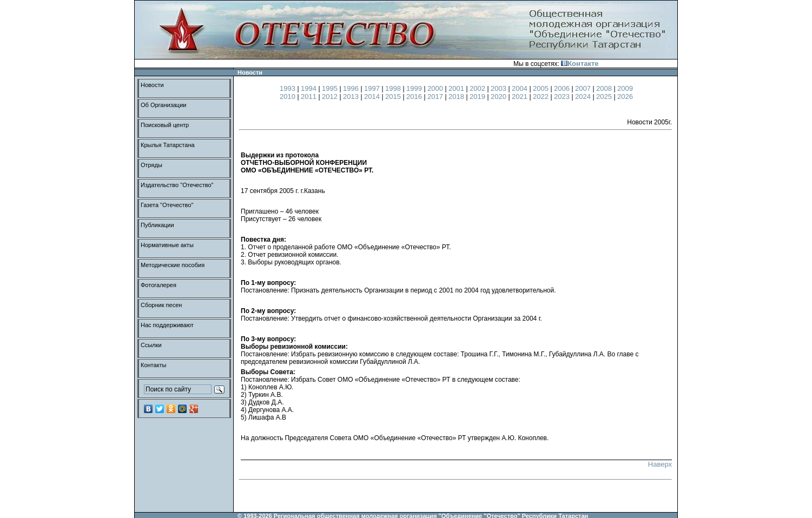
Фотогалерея (159, 285)
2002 (478, 88)
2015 (394, 97)
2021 (521, 97)
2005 (542, 88)
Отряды (151, 165)
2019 (478, 97)
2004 (521, 88)
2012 (331, 97)
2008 (605, 88)
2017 (436, 97)
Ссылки (151, 345)
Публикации (157, 225)
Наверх (660, 464)
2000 (436, 88)
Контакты (154, 365)
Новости (152, 85)
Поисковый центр (165, 125)
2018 (457, 97)
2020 (500, 97)
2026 (625, 97)
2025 (605, 97)
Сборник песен (161, 305)
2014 (373, 97)
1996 (352, 88)
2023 (563, 97)
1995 (331, 88)
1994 (310, 88)
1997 (373, 88)
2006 (563, 88)
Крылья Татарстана (168, 145)
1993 (289, 88)
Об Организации (163, 105)
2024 (584, 97)
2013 (352, 97)
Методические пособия (173, 265)
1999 (415, 88)
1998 (394, 88)
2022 (542, 97)
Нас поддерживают (167, 325)
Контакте (580, 64)
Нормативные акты (167, 245)
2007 (584, 88)
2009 (625, 88)
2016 (415, 97)
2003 (500, 88)
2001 (457, 88)
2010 (289, 97)
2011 (310, 97)
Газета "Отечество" (167, 205)
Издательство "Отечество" (177, 185)
